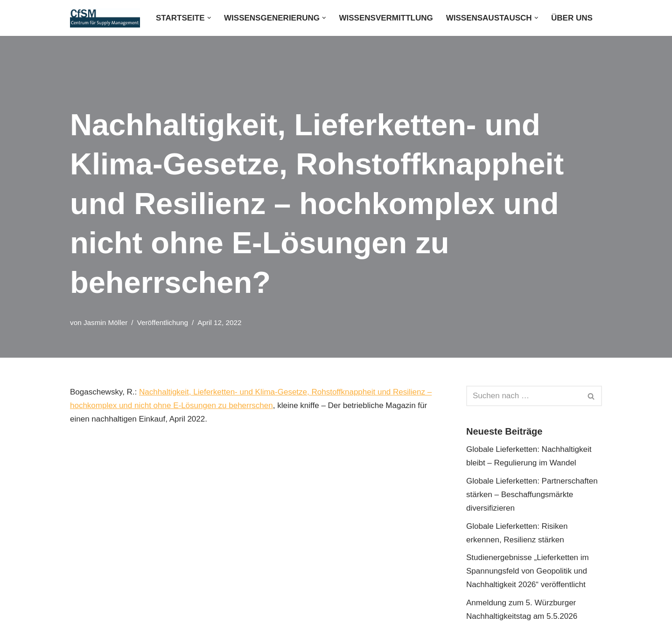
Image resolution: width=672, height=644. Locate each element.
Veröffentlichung (163, 322)
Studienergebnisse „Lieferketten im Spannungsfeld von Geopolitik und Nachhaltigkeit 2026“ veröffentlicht (528, 571)
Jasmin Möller (105, 322)
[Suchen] (524, 396)
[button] (209, 18)
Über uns (572, 18)
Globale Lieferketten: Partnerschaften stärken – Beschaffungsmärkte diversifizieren (532, 495)
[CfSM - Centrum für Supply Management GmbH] (105, 18)
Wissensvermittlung (386, 18)
